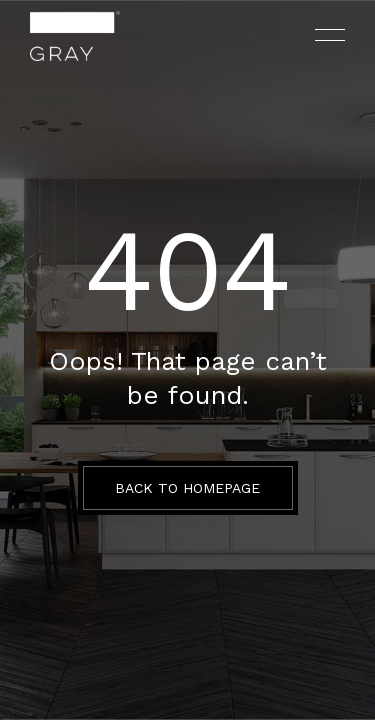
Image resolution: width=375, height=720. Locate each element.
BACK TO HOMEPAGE (187, 488)
